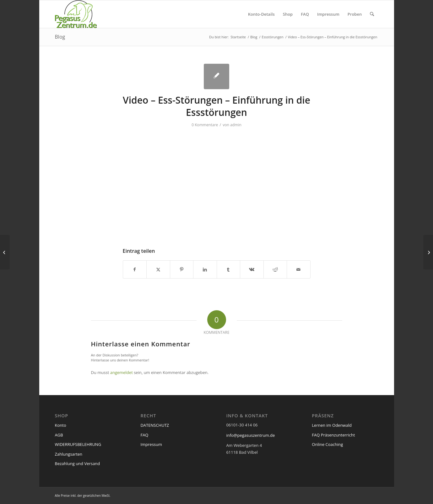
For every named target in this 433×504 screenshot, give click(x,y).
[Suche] (372, 14)
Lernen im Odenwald (332, 425)
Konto (61, 425)
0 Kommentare (205, 125)
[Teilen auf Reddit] (275, 269)
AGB (59, 435)
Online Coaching (327, 444)
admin (236, 125)
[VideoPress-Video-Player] (217, 184)
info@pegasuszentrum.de (250, 435)
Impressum (151, 444)
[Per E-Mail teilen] (299, 269)
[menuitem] (261, 14)
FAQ (144, 435)
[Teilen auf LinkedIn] (205, 269)
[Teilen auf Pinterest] (182, 269)
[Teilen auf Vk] (252, 269)
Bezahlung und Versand (78, 463)
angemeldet (122, 372)
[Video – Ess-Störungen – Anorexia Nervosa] (5, 252)
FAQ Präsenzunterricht (333, 435)
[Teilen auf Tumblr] (229, 269)
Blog (60, 37)
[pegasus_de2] (76, 14)
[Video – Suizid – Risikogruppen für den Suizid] (428, 252)
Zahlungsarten (69, 454)
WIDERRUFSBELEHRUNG (78, 444)
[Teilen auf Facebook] (135, 269)
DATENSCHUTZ (155, 425)
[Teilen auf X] (158, 269)
